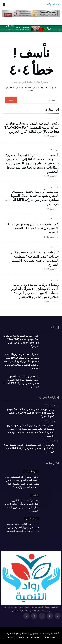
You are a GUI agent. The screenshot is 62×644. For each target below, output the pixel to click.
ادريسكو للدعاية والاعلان (13, 633)
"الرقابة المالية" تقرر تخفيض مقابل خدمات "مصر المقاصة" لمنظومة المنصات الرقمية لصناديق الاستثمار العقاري (34, 258)
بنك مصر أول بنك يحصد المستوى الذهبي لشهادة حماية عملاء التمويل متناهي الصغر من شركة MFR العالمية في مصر (32, 198)
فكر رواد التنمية (31, 471)
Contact (11, 637)
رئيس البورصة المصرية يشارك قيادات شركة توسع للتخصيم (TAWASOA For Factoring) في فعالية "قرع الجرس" (32, 128)
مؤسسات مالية (31, 519)
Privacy (21, 637)
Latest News (50, 637)
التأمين (35, 495)
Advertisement (34, 637)
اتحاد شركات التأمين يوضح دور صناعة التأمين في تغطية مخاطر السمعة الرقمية (32, 228)
